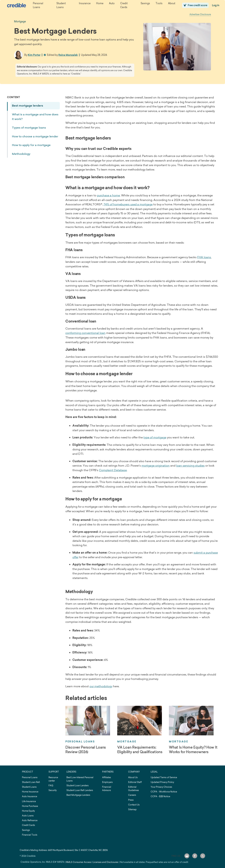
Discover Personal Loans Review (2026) (86, 750)
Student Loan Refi (31, 782)
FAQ (51, 785)
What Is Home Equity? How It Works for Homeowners (193, 750)
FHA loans (204, 257)
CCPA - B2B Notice (160, 796)
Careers (132, 795)
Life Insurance (29, 801)
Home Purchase (30, 806)
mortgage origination (156, 466)
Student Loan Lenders (78, 785)
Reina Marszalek (68, 55)
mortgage (20, 21)
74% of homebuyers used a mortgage (128, 204)
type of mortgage (155, 437)
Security (53, 790)
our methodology (101, 686)
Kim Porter (34, 55)
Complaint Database (113, 470)
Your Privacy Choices (161, 787)
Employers (107, 782)
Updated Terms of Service (164, 777)
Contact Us (134, 805)
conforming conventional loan (85, 333)
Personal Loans (80, 742)
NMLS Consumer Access (79, 862)
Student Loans (29, 787)
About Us (133, 777)
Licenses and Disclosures (106, 862)
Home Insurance (30, 792)
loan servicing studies (190, 466)
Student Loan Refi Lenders (80, 790)
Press (131, 800)
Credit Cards (28, 825)
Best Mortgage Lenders (78, 795)
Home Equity (28, 811)
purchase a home (108, 195)
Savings (26, 830)
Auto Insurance (30, 796)
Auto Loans (28, 816)
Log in (216, 5)
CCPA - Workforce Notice (164, 792)
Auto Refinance (30, 820)
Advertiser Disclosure (200, 14)
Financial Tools (30, 835)
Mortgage (127, 742)
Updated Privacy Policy (162, 782)
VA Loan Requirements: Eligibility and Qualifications (140, 750)
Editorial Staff (135, 782)
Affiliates (107, 777)
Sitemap (132, 809)
